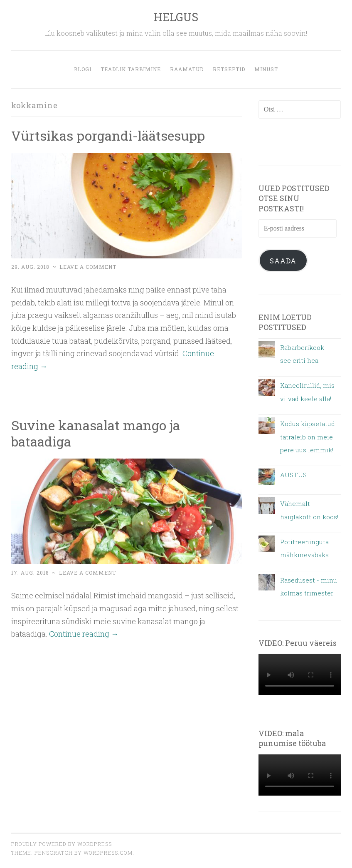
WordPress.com (108, 853)
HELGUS (176, 17)
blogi (83, 69)
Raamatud (187, 69)
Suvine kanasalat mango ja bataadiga (96, 433)
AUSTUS (293, 475)
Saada (283, 261)
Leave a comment (88, 267)
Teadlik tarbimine (131, 69)
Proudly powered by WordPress (62, 844)
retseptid (229, 69)
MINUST (266, 69)
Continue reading (84, 634)
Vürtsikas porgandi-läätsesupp (108, 135)
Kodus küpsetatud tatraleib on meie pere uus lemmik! (308, 437)
